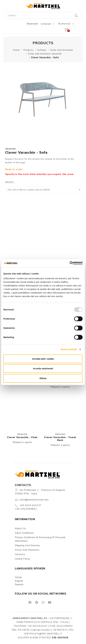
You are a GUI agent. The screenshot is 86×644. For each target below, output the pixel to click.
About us (20, 528)
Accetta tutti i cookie (43, 359)
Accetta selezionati (43, 368)
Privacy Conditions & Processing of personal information (40, 539)
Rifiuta (43, 378)
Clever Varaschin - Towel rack (60, 439)
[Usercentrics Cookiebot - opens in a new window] (70, 263)
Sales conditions (24, 533)
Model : (10, 182)
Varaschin (10, 149)
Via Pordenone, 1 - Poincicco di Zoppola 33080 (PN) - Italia (40, 492)
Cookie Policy (22, 559)
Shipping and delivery (27, 545)
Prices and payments (27, 550)
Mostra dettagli (69, 349)
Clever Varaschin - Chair (22, 437)
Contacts (20, 554)
